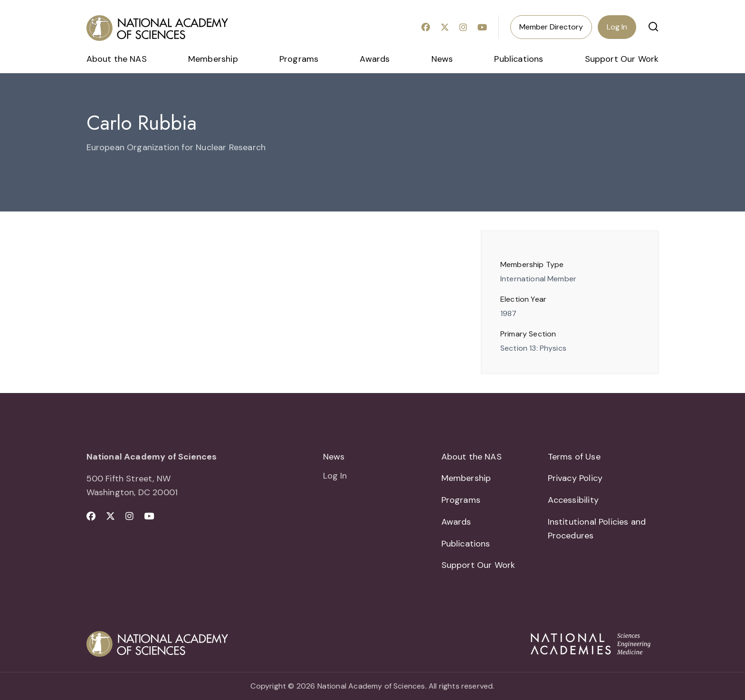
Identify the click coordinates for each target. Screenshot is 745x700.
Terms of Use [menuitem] (574, 457)
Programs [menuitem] (299, 59)
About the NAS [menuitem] (117, 59)
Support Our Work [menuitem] (622, 59)
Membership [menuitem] (213, 59)
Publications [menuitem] (519, 59)
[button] (653, 27)
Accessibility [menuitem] (573, 500)
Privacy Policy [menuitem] (575, 478)
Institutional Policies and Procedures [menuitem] (597, 529)
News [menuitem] (442, 59)
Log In (617, 27)
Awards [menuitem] (375, 59)
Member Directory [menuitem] (551, 27)
